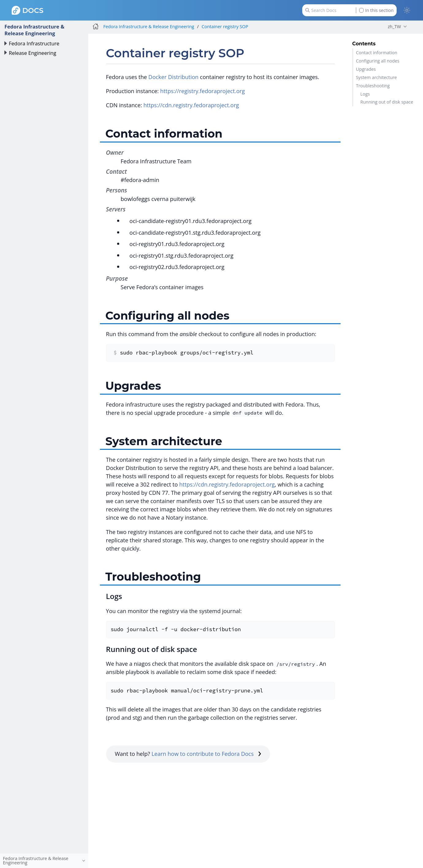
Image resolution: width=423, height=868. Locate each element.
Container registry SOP (225, 27)
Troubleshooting (373, 86)
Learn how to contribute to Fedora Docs (206, 754)
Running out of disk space (387, 102)
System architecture (376, 77)
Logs (365, 94)
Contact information (377, 53)
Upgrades (366, 69)
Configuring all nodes (378, 61)
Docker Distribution (173, 77)
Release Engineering (33, 53)
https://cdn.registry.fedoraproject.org (191, 105)
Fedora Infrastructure (34, 43)
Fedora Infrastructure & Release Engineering (34, 30)
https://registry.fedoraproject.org (203, 91)
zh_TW (394, 27)
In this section (376, 10)
